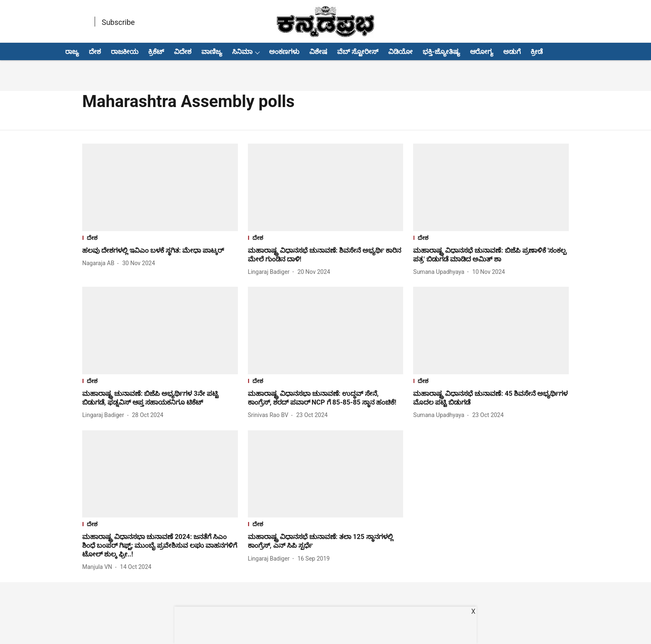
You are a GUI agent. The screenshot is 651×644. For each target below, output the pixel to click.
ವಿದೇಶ (183, 52)
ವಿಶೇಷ (318, 52)
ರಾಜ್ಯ (72, 52)
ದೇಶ (95, 52)
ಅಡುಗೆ (512, 52)
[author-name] (100, 263)
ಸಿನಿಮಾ (242, 52)
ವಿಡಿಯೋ (400, 52)
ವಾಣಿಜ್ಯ (212, 52)
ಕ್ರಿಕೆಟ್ (156, 52)
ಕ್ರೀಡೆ (537, 52)
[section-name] (160, 239)
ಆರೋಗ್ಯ (482, 52)
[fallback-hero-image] (160, 187)
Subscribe (118, 22)
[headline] (160, 251)
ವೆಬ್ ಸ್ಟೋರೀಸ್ (358, 52)
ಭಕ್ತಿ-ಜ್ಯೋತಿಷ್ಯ (441, 52)
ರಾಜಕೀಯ (125, 52)
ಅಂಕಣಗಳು (284, 52)
